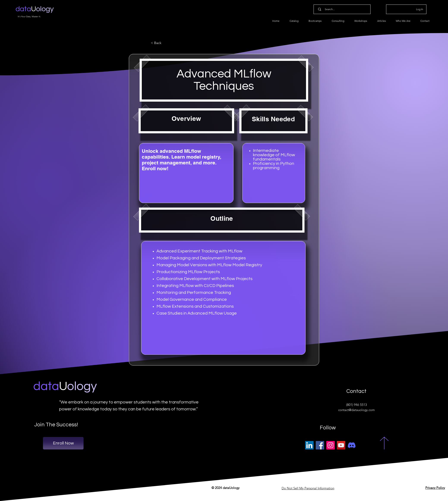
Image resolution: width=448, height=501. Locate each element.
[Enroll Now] (63, 443)
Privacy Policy (435, 488)
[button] (165, 43)
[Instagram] (330, 445)
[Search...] (343, 9)
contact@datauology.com (357, 410)
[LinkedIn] (309, 445)
